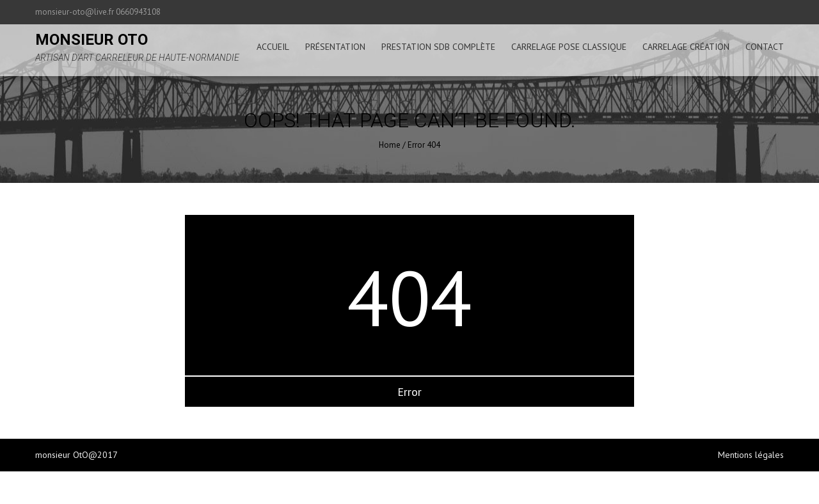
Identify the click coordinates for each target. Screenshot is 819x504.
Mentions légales (751, 455)
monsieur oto (91, 40)
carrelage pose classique (569, 47)
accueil (273, 47)
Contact (765, 47)
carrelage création (686, 47)
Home (390, 145)
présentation (335, 47)
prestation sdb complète (438, 47)
